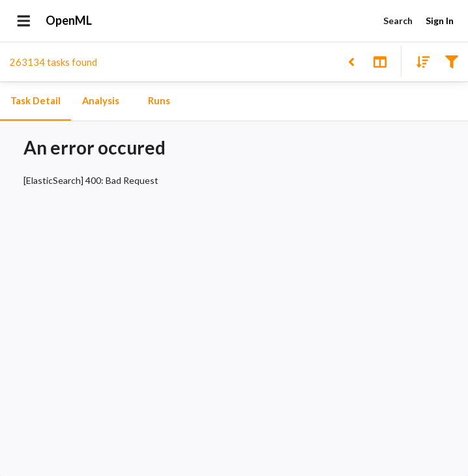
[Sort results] (419, 61)
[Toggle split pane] (380, 61)
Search (398, 21)
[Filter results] (451, 61)
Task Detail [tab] (36, 101)
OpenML (69, 21)
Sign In (439, 21)
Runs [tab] (159, 101)
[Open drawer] (24, 21)
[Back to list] (351, 61)
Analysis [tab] (100, 101)
